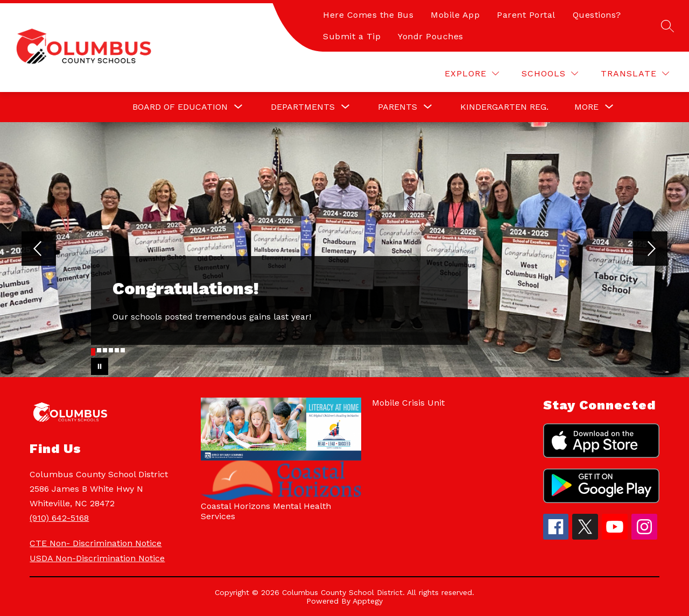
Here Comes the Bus (368, 15)
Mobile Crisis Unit (408, 403)
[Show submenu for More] (586, 107)
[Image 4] (111, 350)
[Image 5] (117, 350)
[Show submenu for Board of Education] (180, 107)
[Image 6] (123, 350)
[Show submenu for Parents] (398, 107)
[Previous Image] (39, 250)
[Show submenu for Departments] (303, 107)
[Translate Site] (635, 73)
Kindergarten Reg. (504, 107)
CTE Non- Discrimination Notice (96, 543)
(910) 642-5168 (59, 518)
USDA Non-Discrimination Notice (97, 558)
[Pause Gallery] (100, 366)
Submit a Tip (352, 36)
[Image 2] (99, 350)
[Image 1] (93, 352)
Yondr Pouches (431, 36)
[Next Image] (650, 250)
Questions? (597, 15)
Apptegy (368, 601)
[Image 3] (105, 350)
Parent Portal (526, 15)
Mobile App (455, 15)
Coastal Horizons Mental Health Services (266, 511)
